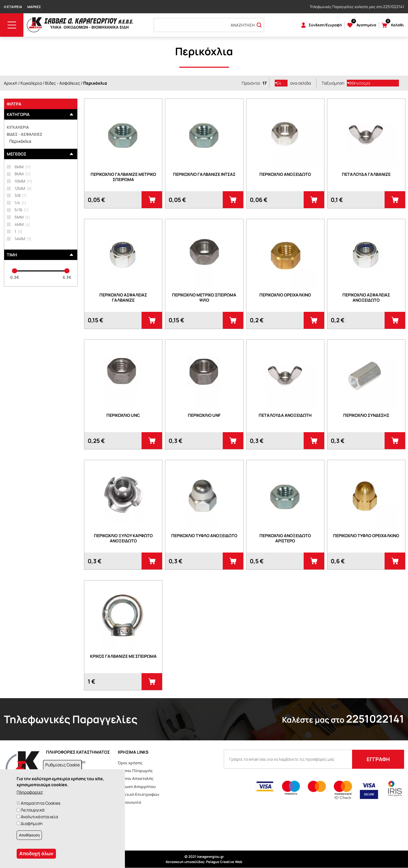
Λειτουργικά (33, 810)
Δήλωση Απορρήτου (137, 787)
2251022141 (394, 7)
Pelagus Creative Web (224, 862)
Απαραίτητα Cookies (41, 803)
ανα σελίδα (301, 83)
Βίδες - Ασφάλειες (63, 83)
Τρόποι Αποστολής (136, 779)
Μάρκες (34, 7)
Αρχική (11, 83)
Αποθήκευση (29, 835)
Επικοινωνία (129, 802)
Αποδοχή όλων (36, 854)
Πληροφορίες (30, 792)
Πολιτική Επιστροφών (138, 794)
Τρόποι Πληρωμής (135, 771)
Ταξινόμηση (333, 83)
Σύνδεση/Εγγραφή (325, 25)
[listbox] (281, 83)
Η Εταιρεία (13, 7)
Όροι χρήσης (130, 763)
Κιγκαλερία (31, 83)
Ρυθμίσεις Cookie (62, 765)
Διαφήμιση (32, 823)
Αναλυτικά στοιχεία (39, 817)
